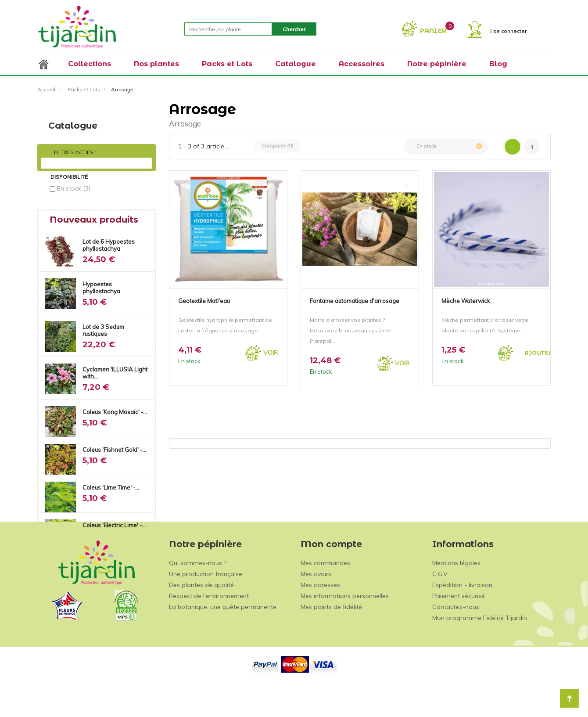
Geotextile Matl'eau (204, 301)
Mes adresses (320, 614)
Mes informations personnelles (345, 625)
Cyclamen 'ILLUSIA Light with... (115, 369)
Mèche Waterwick (466, 301)
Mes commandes (325, 592)
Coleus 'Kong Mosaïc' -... (115, 408)
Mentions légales (456, 592)
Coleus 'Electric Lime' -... (114, 521)
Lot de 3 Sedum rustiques (103, 326)
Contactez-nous (456, 636)
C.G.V (440, 603)
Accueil (46, 89)
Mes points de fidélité (331, 636)
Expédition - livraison (462, 614)
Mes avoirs (316, 603)
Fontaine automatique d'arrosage (355, 301)
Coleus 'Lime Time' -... (111, 483)
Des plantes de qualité (201, 614)
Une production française (206, 603)
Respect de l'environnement (209, 625)
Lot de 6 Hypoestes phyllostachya (109, 241)
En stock (74, 188)
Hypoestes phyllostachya (101, 284)
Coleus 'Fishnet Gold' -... (114, 446)
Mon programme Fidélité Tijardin (480, 647)
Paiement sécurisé (459, 625)
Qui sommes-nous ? (198, 592)
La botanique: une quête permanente (223, 636)
